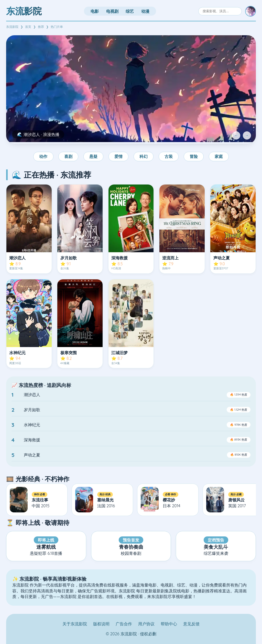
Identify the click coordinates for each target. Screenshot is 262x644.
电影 (95, 11)
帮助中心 (169, 624)
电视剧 (112, 11)
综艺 (130, 11)
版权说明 (101, 624)
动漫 (145, 11)
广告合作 (124, 624)
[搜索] (220, 11)
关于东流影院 (75, 624)
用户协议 (146, 624)
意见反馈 (191, 624)
